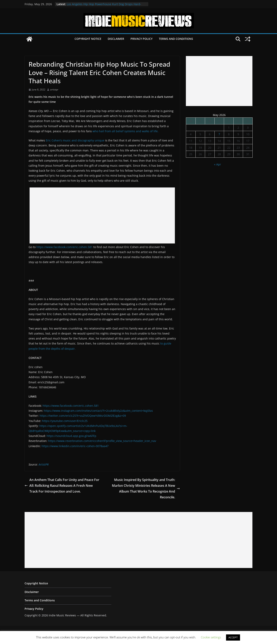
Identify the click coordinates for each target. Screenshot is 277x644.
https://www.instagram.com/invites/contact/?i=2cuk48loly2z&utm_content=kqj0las (98, 411)
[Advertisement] (102, 215)
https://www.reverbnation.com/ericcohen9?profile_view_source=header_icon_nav (102, 441)
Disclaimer (116, 39)
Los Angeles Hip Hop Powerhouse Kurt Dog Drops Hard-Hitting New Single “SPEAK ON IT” (104, 6)
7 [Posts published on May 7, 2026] (219, 134)
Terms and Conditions (176, 39)
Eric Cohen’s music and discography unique (75, 140)
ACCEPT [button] (233, 637)
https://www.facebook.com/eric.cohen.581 (64, 247)
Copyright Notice (88, 39)
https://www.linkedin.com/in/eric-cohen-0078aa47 (75, 446)
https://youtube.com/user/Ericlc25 (65, 421)
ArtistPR (44, 464)
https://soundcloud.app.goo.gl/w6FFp (71, 436)
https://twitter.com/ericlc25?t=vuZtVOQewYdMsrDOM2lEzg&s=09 (83, 416)
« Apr (218, 164)
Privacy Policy (141, 39)
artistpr (54, 90)
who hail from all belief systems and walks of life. (126, 131)
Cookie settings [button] (211, 637)
